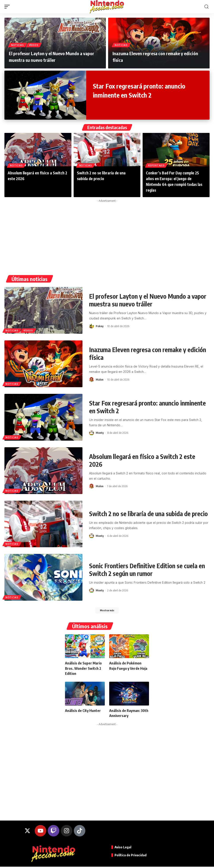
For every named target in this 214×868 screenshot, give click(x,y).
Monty (100, 433)
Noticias (18, 45)
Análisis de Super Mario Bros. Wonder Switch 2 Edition (83, 670)
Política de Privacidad (131, 856)
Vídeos (35, 45)
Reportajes (157, 165)
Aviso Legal (123, 848)
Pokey (100, 326)
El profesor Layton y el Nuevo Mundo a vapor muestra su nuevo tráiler (148, 300)
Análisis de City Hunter (83, 712)
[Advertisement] (107, 235)
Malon (100, 379)
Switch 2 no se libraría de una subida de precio (148, 514)
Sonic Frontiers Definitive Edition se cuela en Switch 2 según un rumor (147, 570)
